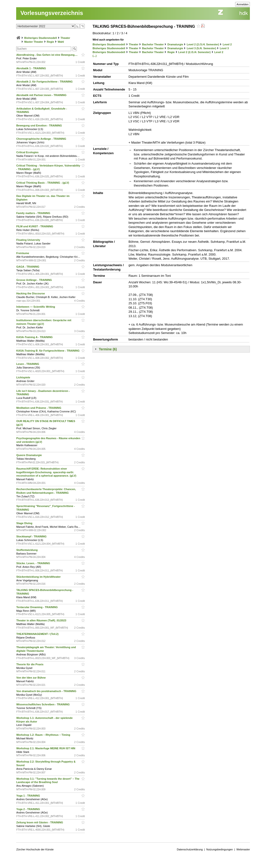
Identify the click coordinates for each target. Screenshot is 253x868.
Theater (65, 38)
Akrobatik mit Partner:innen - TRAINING (42, 95)
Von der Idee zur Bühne (31, 678)
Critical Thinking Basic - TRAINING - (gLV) (43, 183)
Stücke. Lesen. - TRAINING (33, 563)
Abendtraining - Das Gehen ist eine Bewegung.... (47, 55)
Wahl (61, 42)
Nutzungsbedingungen (219, 849)
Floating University (28, 240)
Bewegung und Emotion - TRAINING (39, 125)
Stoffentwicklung (27, 550)
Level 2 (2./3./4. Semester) (203, 44)
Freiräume (23, 253)
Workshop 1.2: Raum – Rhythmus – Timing (43, 735)
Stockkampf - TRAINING (32, 536)
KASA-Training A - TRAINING (35, 337)
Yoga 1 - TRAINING (28, 796)
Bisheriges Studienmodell (41, 38)
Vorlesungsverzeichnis (52, 13)
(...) (95, 56)
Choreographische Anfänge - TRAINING (42, 139)
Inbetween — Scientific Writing (36, 307)
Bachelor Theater (153, 44)
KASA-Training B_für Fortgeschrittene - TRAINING (48, 351)
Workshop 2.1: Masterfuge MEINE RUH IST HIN (46, 748)
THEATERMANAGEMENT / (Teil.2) (38, 634)
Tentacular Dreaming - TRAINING (37, 607)
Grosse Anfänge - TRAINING (34, 280)
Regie (50, 42)
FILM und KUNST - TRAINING (35, 226)
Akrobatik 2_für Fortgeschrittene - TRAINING (45, 82)
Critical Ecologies (28, 152)
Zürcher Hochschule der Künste (35, 849)
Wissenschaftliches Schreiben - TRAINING (43, 704)
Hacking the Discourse (31, 293)
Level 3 (224, 48)
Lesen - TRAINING (28, 364)
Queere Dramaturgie (29, 455)
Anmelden (243, 4)
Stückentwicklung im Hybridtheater (39, 577)
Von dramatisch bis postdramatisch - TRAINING (47, 691)
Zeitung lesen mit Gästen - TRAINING (40, 822)
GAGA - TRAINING (28, 267)
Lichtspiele (24, 377)
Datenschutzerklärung (190, 849)
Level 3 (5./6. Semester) (201, 48)
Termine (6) (108, 349)
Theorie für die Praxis (30, 664)
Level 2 (227, 44)
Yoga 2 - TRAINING (28, 809)
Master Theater (34, 42)
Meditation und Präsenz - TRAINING (39, 408)
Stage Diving (25, 523)
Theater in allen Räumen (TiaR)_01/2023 (42, 620)
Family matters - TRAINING (34, 213)
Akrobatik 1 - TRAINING (31, 68)
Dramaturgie (175, 44)
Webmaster (243, 849)
